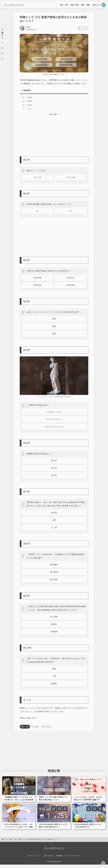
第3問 (30, 105)
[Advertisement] (54, 135)
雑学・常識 (25, 730)
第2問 (30, 101)
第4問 (30, 109)
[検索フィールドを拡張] (104, 5)
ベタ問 (36, 730)
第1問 (30, 97)
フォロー (82, 28)
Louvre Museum (43, 398)
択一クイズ (47, 730)
